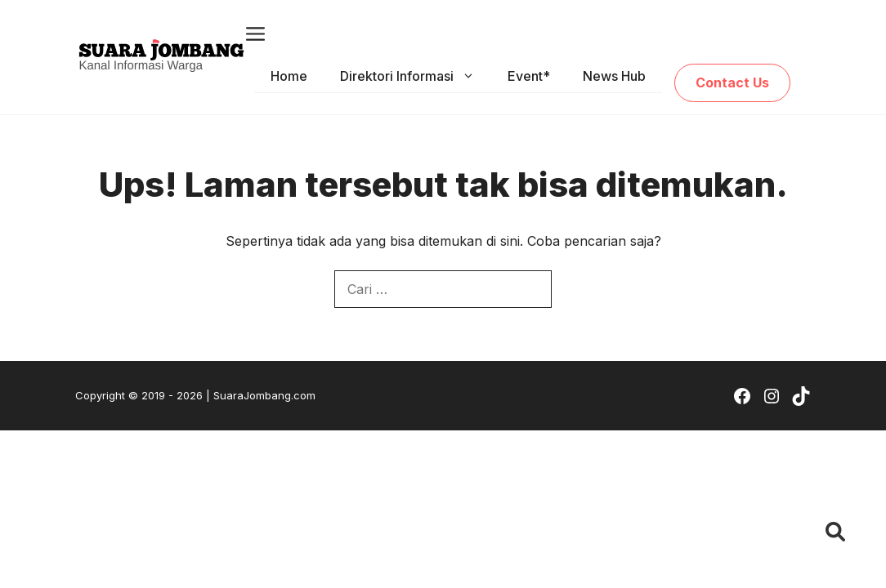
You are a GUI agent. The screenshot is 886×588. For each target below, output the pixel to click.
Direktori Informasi (416, 76)
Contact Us (732, 82)
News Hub (614, 76)
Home (289, 76)
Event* (529, 76)
